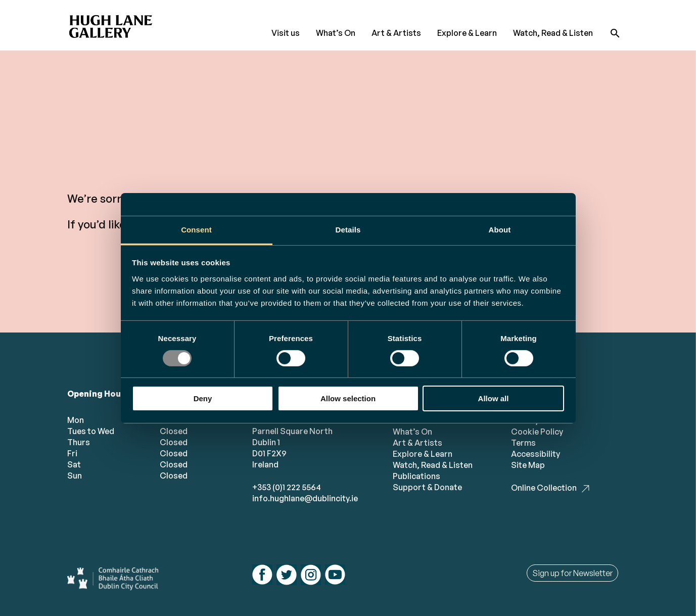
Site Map (528, 465)
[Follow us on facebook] (262, 576)
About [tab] (500, 229)
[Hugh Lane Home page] (113, 23)
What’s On (336, 33)
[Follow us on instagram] (311, 576)
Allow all (494, 398)
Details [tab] (348, 229)
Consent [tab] (196, 229)
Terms (523, 443)
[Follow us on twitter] (287, 576)
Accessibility (536, 454)
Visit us (286, 33)
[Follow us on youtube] (335, 576)
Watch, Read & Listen (553, 33)
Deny (203, 398)
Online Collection (544, 488)
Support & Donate (427, 487)
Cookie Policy (537, 432)
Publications (416, 476)
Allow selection (348, 398)
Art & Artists (396, 33)
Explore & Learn (467, 33)
